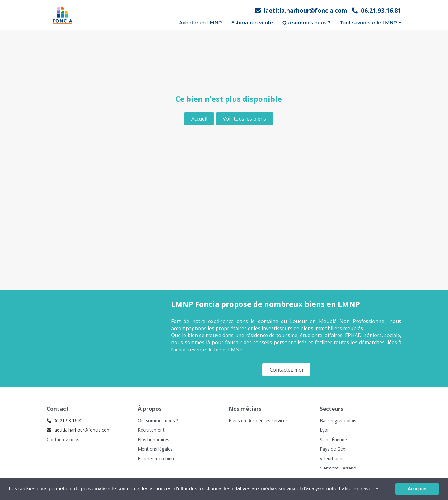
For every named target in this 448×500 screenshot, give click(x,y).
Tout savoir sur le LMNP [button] (371, 23)
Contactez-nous (63, 440)
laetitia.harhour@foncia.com (301, 10)
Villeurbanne (332, 458)
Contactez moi (286, 370)
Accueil (199, 119)
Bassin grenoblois (338, 421)
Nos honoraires (154, 440)
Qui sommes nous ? (306, 23)
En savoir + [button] (366, 489)
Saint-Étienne (333, 440)
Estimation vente (252, 23)
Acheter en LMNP (200, 23)
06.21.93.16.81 (377, 10)
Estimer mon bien (156, 458)
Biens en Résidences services (258, 421)
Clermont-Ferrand (338, 468)
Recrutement (151, 430)
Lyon (325, 430)
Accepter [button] (417, 489)
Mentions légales (155, 449)
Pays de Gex (333, 449)
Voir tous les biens (244, 119)
